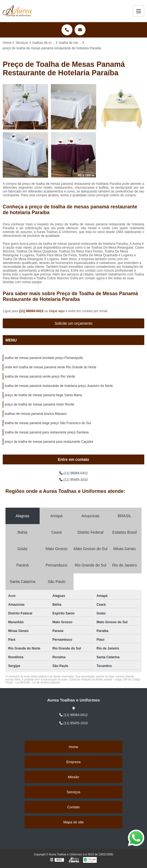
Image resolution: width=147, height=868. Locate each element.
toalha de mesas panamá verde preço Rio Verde (40, 376)
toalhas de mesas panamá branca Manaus (36, 414)
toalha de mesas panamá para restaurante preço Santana (47, 432)
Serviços (73, 792)
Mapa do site (73, 822)
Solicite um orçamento (74, 323)
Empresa (73, 762)
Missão (73, 777)
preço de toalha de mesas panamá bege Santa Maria (43, 395)
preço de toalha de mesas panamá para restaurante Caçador (49, 442)
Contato (73, 807)
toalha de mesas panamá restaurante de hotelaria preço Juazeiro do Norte (59, 386)
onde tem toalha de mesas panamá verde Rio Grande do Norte (51, 367)
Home (74, 747)
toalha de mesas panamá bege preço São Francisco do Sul (48, 423)
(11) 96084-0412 (32, 311)
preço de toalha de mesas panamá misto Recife (39, 404)
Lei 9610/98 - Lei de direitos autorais (38, 682)
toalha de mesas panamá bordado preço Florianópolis (44, 358)
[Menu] (139, 11)
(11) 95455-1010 (73, 480)
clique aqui (57, 311)
